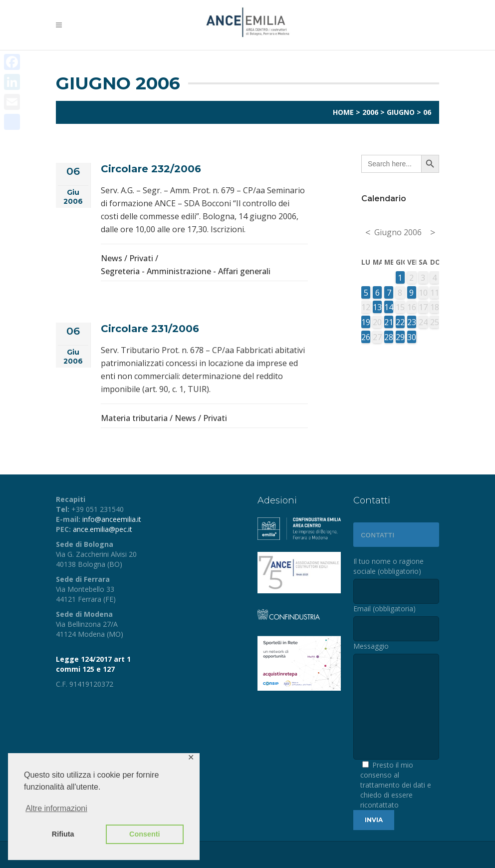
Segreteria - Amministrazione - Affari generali (186, 271)
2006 (370, 112)
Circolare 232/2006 (151, 169)
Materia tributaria (134, 418)
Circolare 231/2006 (150, 329)
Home (343, 112)
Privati (141, 258)
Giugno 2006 (398, 232)
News (112, 258)
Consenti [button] (145, 834)
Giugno (401, 112)
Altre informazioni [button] (56, 808)
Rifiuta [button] (63, 834)
